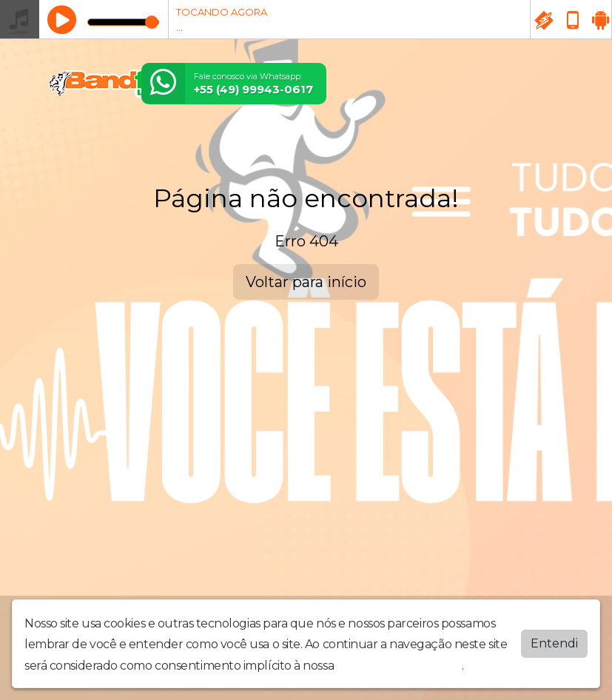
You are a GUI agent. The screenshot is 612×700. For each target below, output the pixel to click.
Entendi (554, 643)
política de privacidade (400, 666)
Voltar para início (306, 282)
